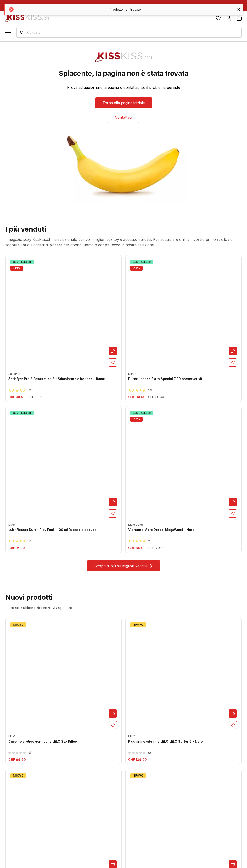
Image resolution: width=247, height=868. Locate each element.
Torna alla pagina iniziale (124, 103)
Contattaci (123, 117)
